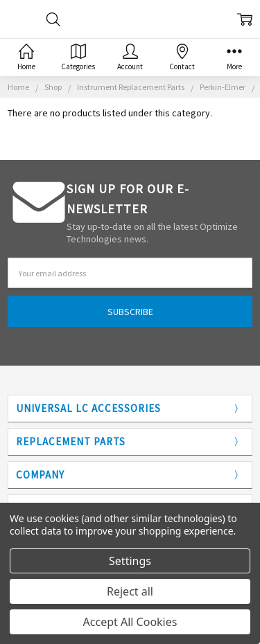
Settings (130, 561)
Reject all (130, 591)
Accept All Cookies (130, 622)
